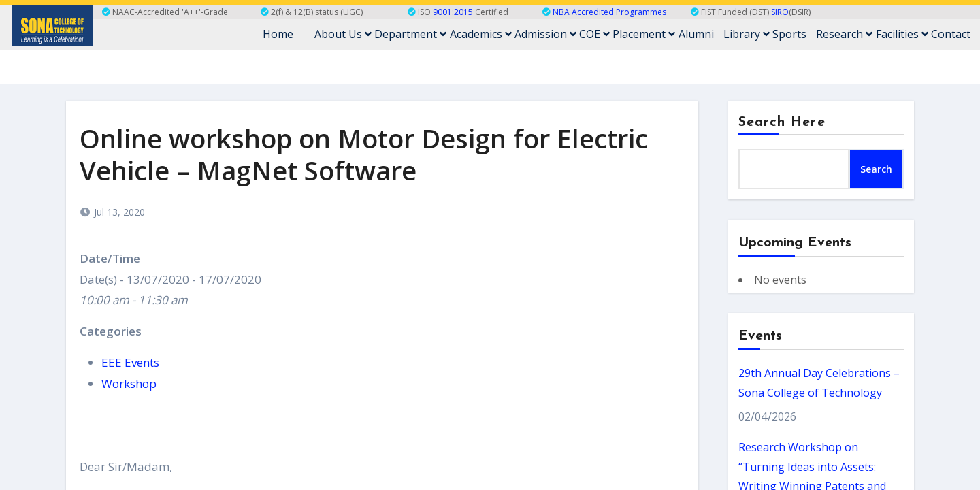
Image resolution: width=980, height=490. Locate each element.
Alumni (697, 35)
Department (412, 35)
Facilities (902, 35)
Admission (547, 35)
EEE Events (130, 362)
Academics (482, 35)
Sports (790, 35)
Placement (645, 35)
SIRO (780, 12)
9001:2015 (453, 12)
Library (747, 35)
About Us (345, 35)
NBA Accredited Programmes (609, 12)
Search (876, 169)
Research (845, 35)
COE (596, 35)
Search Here (782, 122)
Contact (951, 35)
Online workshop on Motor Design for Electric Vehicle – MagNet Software (364, 154)
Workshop (129, 383)
